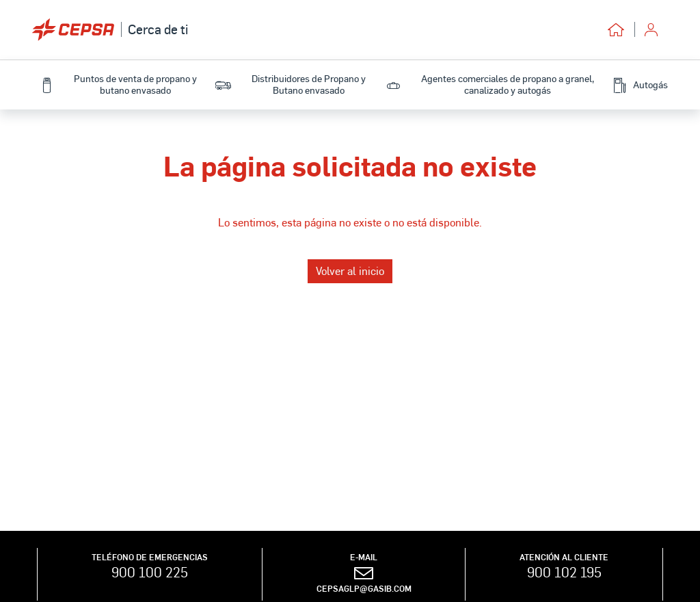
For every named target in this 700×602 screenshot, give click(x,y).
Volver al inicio (350, 271)
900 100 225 (150, 572)
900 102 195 (564, 572)
